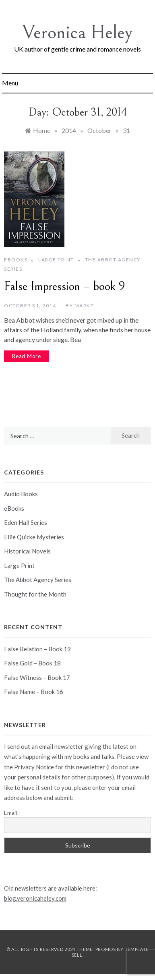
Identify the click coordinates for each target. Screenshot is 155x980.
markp (84, 306)
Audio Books (21, 494)
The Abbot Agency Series (38, 580)
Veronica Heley (77, 32)
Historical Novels (27, 551)
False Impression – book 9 (65, 286)
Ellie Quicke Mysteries (34, 537)
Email (10, 813)
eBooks (16, 260)
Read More (27, 356)
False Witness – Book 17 (37, 678)
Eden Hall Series (26, 522)
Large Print (56, 260)
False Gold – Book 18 (32, 663)
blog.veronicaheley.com (35, 898)
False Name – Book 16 (34, 692)
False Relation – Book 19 (37, 649)
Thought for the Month (35, 594)
